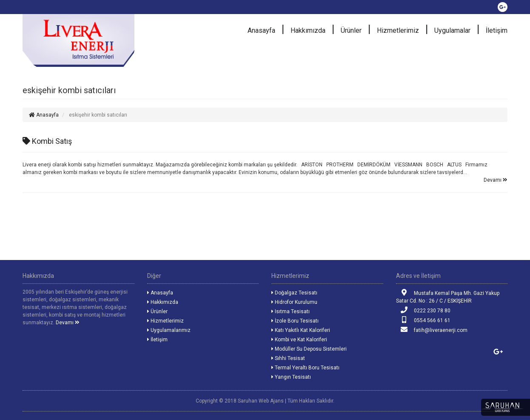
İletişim (497, 30)
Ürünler (351, 30)
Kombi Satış (47, 141)
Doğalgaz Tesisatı (294, 293)
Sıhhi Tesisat (288, 358)
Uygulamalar (452, 30)
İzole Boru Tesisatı (295, 321)
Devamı (496, 180)
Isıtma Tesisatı (291, 311)
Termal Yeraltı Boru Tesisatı (305, 368)
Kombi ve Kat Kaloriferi (299, 340)
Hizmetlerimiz (398, 30)
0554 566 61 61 (423, 320)
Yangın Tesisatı (291, 377)
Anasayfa (261, 30)
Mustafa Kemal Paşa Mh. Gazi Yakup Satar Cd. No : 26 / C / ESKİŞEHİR (448, 296)
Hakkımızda (308, 30)
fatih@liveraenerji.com (432, 330)
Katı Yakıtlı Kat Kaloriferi (301, 330)
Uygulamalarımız (169, 330)
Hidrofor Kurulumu (294, 302)
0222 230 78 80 (423, 310)
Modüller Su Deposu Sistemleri (309, 349)
